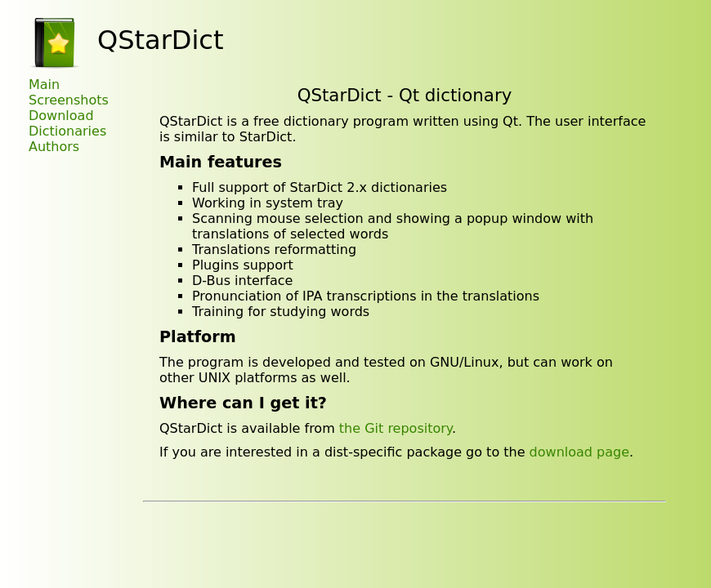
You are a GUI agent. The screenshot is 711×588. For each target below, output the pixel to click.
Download (61, 116)
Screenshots (69, 100)
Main (44, 85)
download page (579, 452)
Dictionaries (67, 131)
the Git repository (396, 428)
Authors (54, 147)
